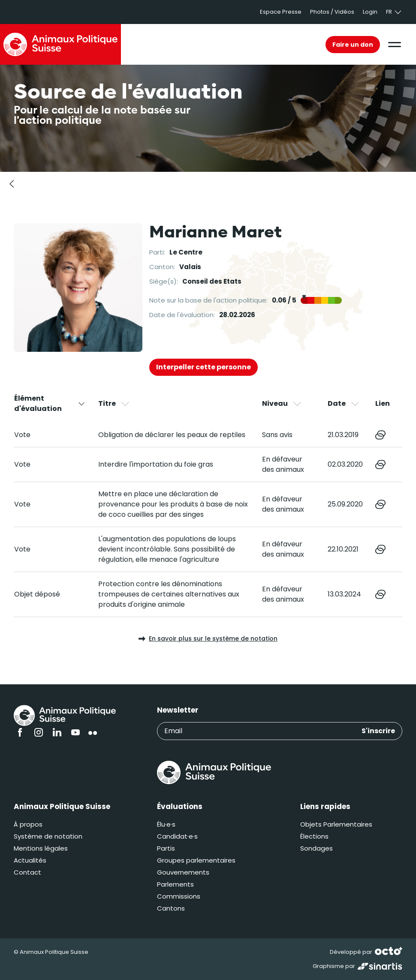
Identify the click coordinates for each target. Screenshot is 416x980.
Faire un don (353, 45)
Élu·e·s (166, 824)
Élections (314, 836)
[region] (208, 505)
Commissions (179, 896)
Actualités (30, 860)
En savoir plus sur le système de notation (208, 638)
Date (344, 404)
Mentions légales (41, 848)
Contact (27, 872)
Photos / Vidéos (332, 12)
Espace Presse (281, 12)
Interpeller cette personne (203, 367)
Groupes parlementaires (196, 860)
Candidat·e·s (177, 836)
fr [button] (394, 12)
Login (370, 12)
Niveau (282, 404)
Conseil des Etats (212, 281)
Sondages (317, 848)
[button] (395, 45)
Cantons (171, 908)
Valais (190, 267)
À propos (28, 824)
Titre (114, 404)
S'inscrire (378, 731)
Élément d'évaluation (50, 403)
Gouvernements (183, 872)
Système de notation (48, 836)
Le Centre (186, 252)
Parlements (175, 884)
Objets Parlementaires (336, 824)
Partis (166, 848)
